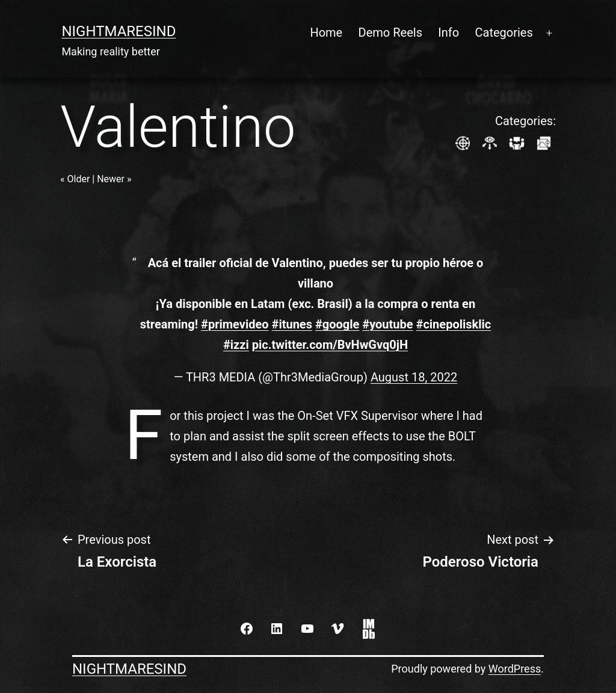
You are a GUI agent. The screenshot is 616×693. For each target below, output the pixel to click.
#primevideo (235, 324)
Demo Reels (390, 32)
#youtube (387, 324)
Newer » (114, 179)
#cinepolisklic (454, 324)
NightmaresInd (119, 31)
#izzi (236, 345)
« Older (75, 179)
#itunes (292, 324)
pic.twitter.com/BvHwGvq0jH (330, 345)
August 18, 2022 (414, 377)
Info (448, 32)
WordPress (515, 669)
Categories (504, 32)
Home (326, 32)
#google (337, 324)
